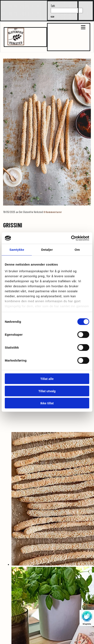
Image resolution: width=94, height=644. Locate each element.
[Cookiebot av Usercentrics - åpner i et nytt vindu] (71, 238)
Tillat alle (47, 379)
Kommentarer (53, 212)
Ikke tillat (47, 403)
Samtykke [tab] (17, 250)
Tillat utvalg (47, 391)
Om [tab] (77, 250)
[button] (52, 17)
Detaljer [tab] (47, 250)
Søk (53, 6)
